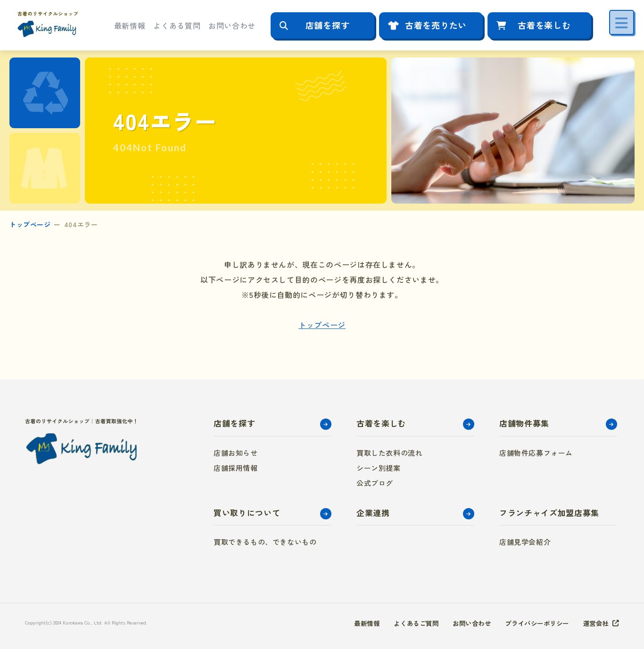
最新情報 (130, 25)
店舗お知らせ (236, 453)
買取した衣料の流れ (389, 453)
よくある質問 (177, 25)
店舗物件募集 (524, 423)
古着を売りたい (436, 25)
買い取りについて (247, 513)
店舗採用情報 (236, 468)
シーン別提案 (379, 468)
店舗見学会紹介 (525, 542)
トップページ (30, 224)
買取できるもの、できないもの (265, 542)
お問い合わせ (232, 25)
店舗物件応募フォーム (536, 453)
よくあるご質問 (405, 623)
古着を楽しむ (544, 25)
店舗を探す (328, 25)
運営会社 (595, 623)
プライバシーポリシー (533, 623)
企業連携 (373, 513)
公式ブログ (375, 483)
